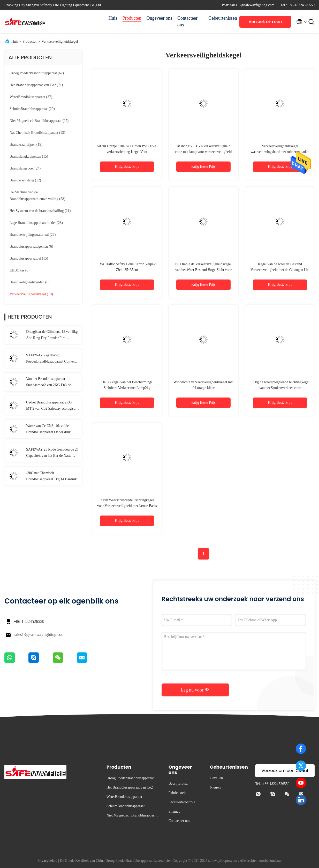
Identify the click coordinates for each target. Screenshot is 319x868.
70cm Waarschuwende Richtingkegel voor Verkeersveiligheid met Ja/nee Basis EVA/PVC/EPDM (127, 506)
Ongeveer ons (159, 18)
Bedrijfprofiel (179, 784)
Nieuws (215, 787)
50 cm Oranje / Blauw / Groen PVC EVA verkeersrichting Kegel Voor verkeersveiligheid (127, 152)
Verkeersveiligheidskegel (60, 42)
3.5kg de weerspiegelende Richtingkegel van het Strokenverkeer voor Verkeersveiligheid (280, 388)
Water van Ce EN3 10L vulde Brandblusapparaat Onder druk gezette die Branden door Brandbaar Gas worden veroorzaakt (52, 430)
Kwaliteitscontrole (182, 802)
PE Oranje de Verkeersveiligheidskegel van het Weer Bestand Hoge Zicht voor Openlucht (204, 270)
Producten (132, 18)
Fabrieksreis (177, 793)
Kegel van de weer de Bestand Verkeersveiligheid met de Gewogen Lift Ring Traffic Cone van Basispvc (280, 270)
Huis (113, 18)
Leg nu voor (195, 690)
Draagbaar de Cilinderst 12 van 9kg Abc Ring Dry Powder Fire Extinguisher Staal (52, 335)
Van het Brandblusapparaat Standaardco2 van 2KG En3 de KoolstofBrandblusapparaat (48, 382)
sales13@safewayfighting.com (39, 634)
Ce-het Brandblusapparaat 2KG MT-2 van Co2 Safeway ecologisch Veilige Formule (52, 406)
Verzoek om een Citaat (265, 23)
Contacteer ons (187, 21)
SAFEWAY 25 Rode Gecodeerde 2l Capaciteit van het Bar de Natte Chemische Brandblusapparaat (52, 453)
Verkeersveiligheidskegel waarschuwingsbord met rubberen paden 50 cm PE (280, 152)
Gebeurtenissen (221, 18)
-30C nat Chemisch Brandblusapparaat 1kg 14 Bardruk (51, 476)
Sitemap (174, 811)
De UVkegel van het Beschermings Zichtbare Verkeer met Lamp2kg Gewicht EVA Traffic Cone (127, 388)
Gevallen (217, 778)
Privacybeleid (47, 861)
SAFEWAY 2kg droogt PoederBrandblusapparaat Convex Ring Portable (51, 359)
